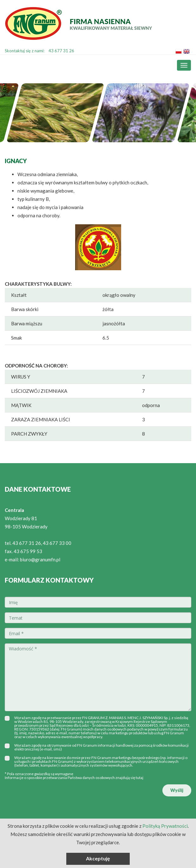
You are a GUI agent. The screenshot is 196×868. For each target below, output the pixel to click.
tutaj (140, 778)
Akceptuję (98, 858)
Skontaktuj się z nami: (39, 51)
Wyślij (177, 790)
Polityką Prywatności (165, 826)
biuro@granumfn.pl (40, 559)
